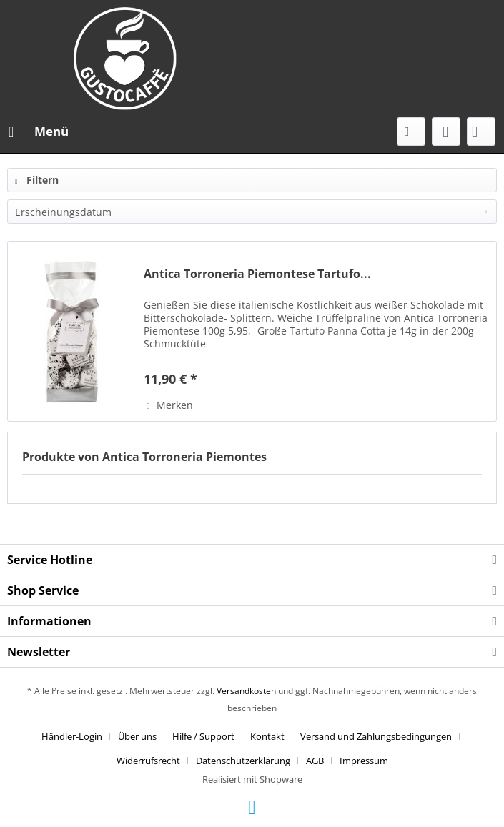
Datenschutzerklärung (243, 761)
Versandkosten (246, 691)
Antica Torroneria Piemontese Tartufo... (257, 274)
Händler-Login (72, 736)
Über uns (137, 736)
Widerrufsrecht (148, 761)
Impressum (364, 761)
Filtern (37, 180)
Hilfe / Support (203, 736)
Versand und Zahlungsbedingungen (376, 736)
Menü (39, 130)
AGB (315, 761)
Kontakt (267, 736)
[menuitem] (38, 132)
